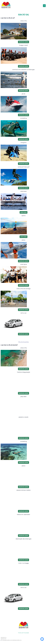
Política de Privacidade (23, 631)
